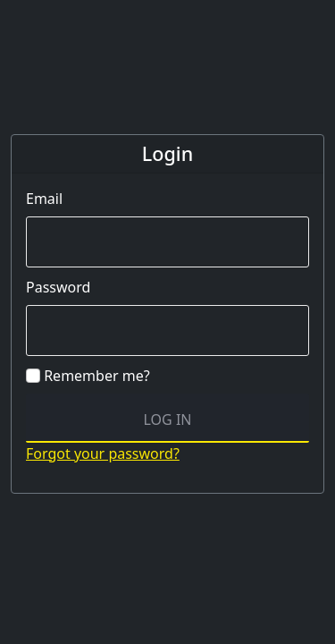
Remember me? (88, 376)
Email (44, 199)
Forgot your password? (103, 453)
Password (58, 287)
